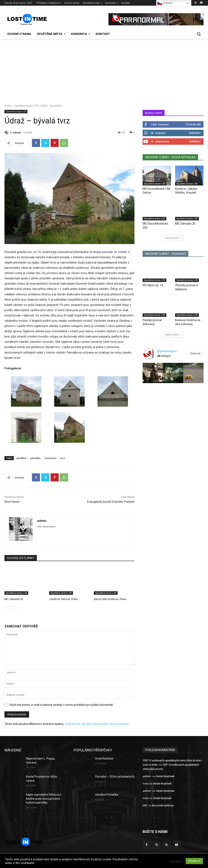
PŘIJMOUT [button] (194, 861)
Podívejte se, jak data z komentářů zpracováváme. (97, 724)
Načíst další (173, 238)
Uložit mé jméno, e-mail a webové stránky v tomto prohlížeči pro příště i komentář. (61, 705)
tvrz (63, 458)
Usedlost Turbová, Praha (63, 599)
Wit (145, 805)
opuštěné (21, 458)
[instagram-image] (153, 373)
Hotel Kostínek (104, 759)
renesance (50, 458)
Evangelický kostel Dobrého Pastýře (111, 502)
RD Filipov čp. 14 (153, 285)
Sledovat (195, 133)
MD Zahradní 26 (14, 599)
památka (35, 458)
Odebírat (195, 141)
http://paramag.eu (46, 527)
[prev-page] (7, 609)
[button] (199, 34)
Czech (165, 3)
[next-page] (14, 609)
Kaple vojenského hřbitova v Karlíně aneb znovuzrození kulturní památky (44, 799)
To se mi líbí (193, 124)
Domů (8, 106)
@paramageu (167, 351)
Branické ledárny (163, 805)
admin (17, 132)
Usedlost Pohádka (107, 795)
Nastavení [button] (176, 861)
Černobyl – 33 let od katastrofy (115, 777)
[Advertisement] (104, 69)
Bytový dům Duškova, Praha (110, 599)
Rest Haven (12, 502)
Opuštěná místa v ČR (26, 106)
